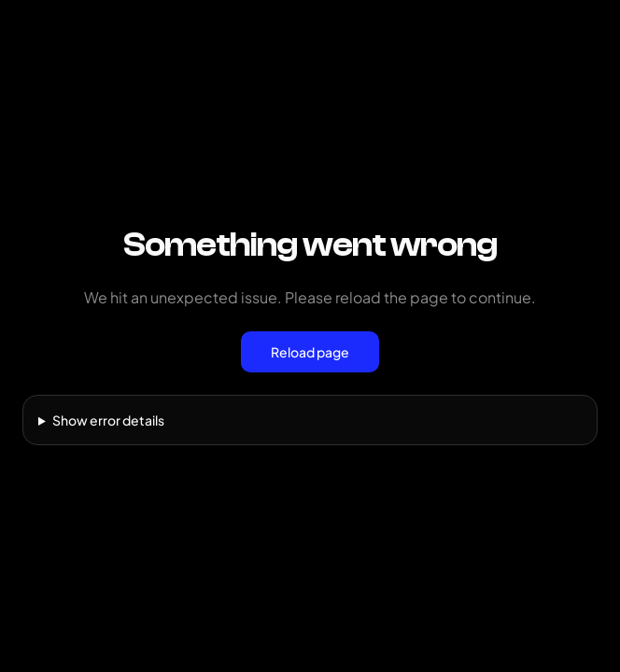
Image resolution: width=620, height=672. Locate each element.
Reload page (310, 352)
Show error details (108, 420)
